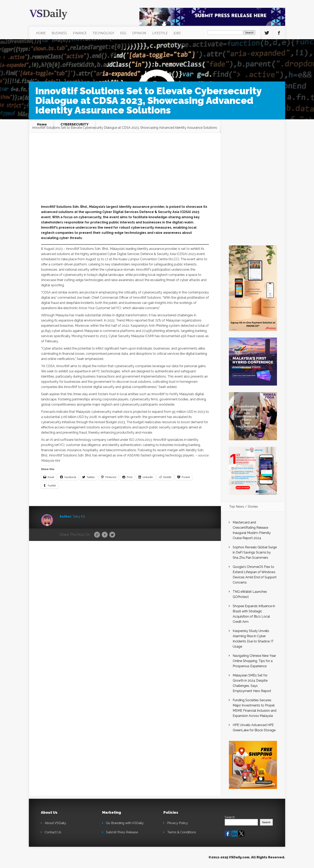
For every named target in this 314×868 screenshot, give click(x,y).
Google (97, 535)
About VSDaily (55, 823)
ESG (123, 33)
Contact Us (53, 832)
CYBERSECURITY (74, 125)
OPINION (139, 33)
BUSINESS (59, 33)
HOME (41, 33)
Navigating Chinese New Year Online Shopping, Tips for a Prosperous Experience (254, 661)
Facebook (105, 535)
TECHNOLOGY (103, 33)
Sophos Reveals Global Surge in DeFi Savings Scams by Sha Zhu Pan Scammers (255, 552)
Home (42, 125)
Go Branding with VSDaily (125, 823)
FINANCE (80, 33)
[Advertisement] (125, 175)
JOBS (177, 33)
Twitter (112, 535)
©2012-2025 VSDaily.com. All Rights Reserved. (247, 857)
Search (230, 817)
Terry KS (79, 517)
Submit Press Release (122, 832)
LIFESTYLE (160, 33)
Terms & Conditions (182, 832)
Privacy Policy (178, 823)
